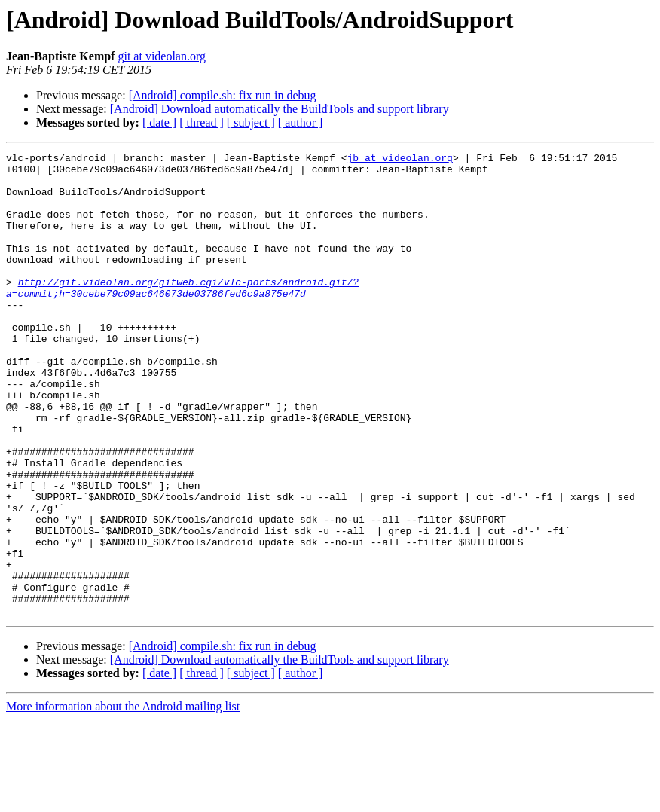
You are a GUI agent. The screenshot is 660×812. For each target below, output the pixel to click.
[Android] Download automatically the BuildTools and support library (280, 109)
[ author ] (301, 122)
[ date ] (159, 122)
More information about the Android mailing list (123, 799)
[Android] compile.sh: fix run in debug (223, 95)
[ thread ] (202, 122)
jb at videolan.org (399, 160)
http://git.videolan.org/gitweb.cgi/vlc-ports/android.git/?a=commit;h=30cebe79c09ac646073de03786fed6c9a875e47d (182, 316)
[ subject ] (251, 122)
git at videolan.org (162, 56)
